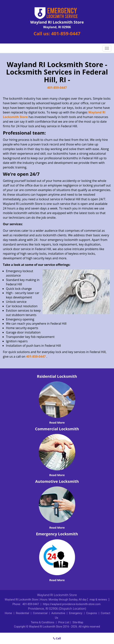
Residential (23, 613)
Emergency (76, 613)
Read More (57, 422)
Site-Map (78, 622)
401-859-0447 (66, 33)
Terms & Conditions (43, 622)
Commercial (40, 613)
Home (8, 613)
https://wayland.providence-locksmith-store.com (72, 604)
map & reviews (99, 600)
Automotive (58, 613)
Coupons (92, 613)
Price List (64, 622)
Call (57, 638)
